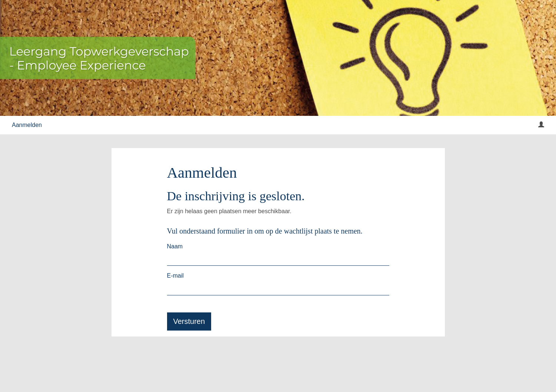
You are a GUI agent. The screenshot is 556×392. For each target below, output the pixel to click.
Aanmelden (27, 125)
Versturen (189, 321)
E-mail (175, 276)
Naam (175, 246)
